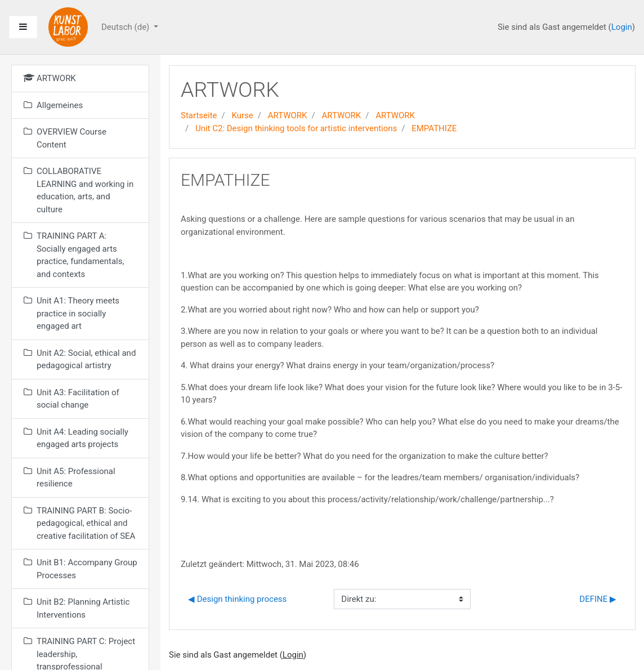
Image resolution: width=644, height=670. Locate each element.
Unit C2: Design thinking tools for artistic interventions (296, 128)
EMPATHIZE (434, 128)
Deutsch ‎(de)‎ (126, 27)
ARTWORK (288, 115)
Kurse (242, 115)
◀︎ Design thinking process (237, 599)
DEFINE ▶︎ (598, 599)
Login (622, 27)
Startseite (199, 115)
